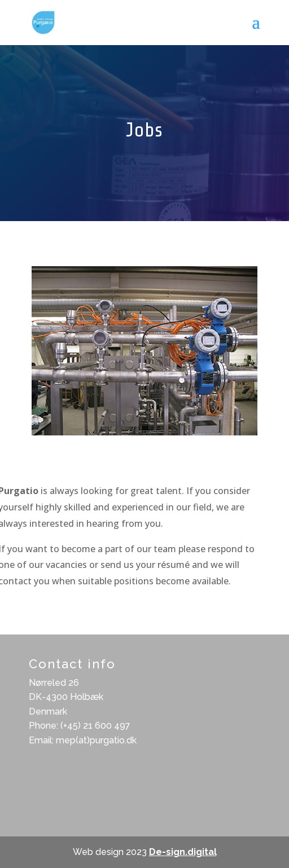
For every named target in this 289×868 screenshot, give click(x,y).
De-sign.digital (183, 852)
